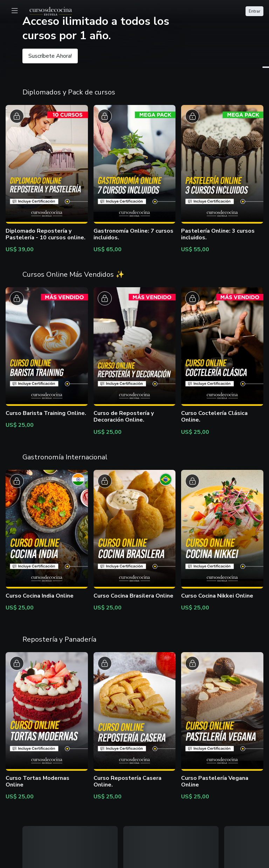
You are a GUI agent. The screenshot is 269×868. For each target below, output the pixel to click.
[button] (134, 38)
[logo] (55, 11)
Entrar (254, 11)
